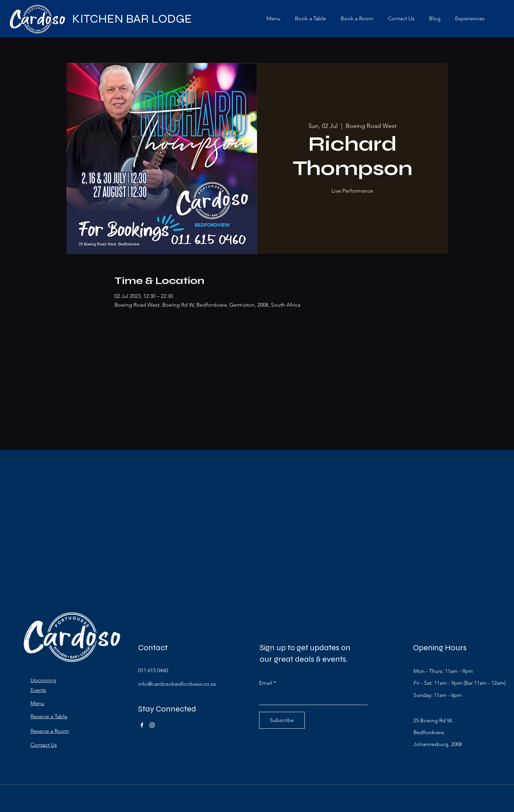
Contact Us (44, 745)
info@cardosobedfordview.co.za (177, 684)
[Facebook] (142, 725)
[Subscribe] (282, 720)
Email (266, 683)
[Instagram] (152, 725)
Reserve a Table (49, 716)
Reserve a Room (50, 731)
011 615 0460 (153, 670)
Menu (37, 703)
